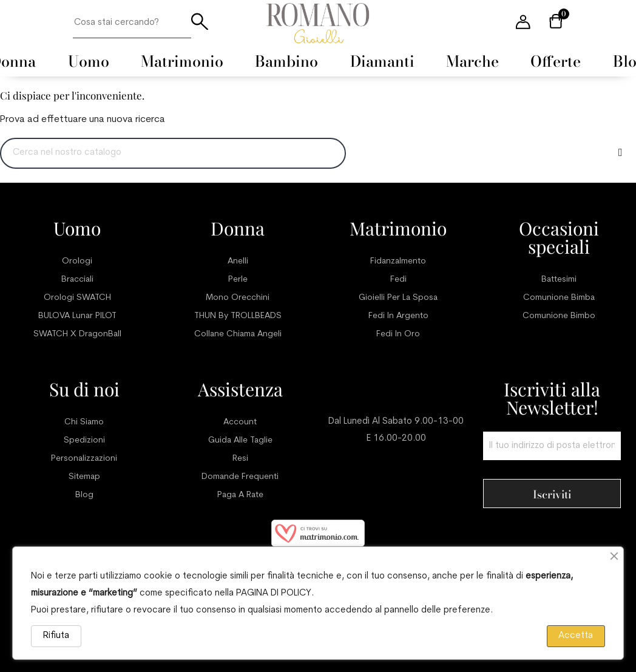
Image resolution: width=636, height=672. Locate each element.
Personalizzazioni (84, 459)
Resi (240, 459)
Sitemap (84, 477)
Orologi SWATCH (77, 298)
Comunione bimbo (559, 316)
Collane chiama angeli (238, 334)
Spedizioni (84, 440)
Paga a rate (240, 495)
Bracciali (77, 280)
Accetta (576, 636)
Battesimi (559, 280)
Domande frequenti (240, 477)
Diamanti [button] (382, 61)
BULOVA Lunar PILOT (77, 316)
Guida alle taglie (240, 440)
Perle (238, 280)
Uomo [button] (89, 61)
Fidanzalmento (398, 261)
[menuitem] (89, 61)
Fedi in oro (398, 334)
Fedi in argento (398, 316)
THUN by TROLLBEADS (238, 316)
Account (240, 422)
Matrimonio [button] (182, 61)
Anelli (238, 261)
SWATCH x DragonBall (77, 334)
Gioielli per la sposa (398, 298)
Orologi (77, 261)
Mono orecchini (238, 298)
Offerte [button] (556, 61)
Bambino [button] (286, 61)
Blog (84, 495)
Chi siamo (84, 422)
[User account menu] (523, 23)
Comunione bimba (559, 298)
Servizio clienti (396, 389)
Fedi (398, 280)
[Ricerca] (173, 153)
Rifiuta (56, 636)
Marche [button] (472, 61)
